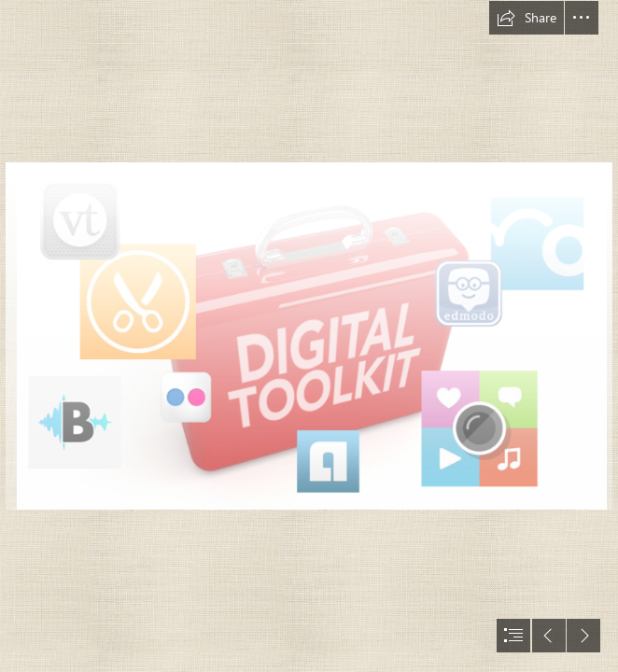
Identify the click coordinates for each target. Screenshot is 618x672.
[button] (527, 18)
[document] (309, 336)
